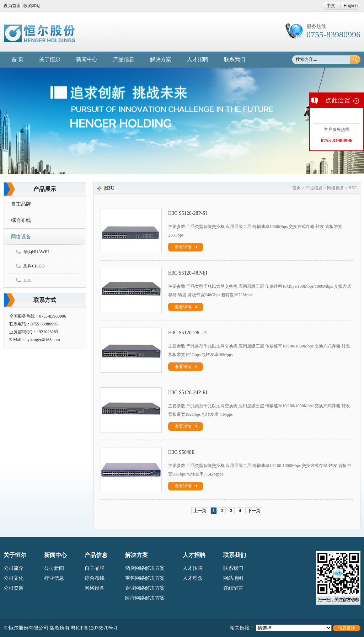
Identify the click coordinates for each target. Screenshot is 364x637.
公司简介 (14, 568)
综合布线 (21, 220)
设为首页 (12, 6)
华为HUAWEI (36, 252)
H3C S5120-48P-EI (188, 273)
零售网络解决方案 (145, 578)
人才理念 (193, 578)
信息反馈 (347, 628)
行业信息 (54, 578)
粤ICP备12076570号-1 (94, 628)
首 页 (17, 59)
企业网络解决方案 (145, 588)
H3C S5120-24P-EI (188, 392)
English (351, 6)
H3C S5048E (181, 452)
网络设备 (21, 237)
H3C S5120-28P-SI (188, 213)
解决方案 (161, 59)
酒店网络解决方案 (145, 568)
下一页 (254, 511)
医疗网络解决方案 (145, 598)
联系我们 (235, 59)
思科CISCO (34, 266)
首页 (296, 188)
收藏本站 (32, 6)
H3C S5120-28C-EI (188, 333)
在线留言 (233, 588)
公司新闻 (54, 568)
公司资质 (14, 588)
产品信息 (124, 59)
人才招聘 (198, 59)
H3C (28, 280)
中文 (331, 6)
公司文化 (14, 578)
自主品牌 (21, 204)
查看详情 (186, 247)
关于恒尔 (50, 59)
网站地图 (233, 578)
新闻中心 (87, 59)
